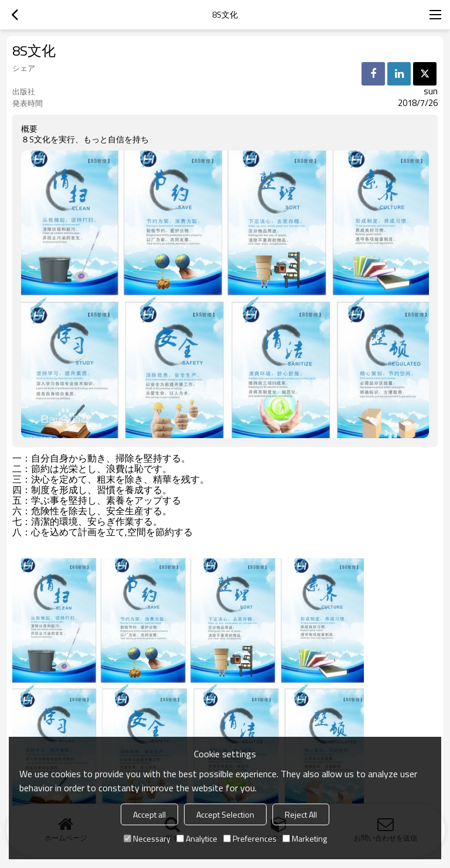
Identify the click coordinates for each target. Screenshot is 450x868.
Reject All (301, 814)
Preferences (250, 838)
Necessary (147, 838)
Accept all (149, 814)
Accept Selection (225, 814)
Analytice (197, 838)
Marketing (305, 838)
